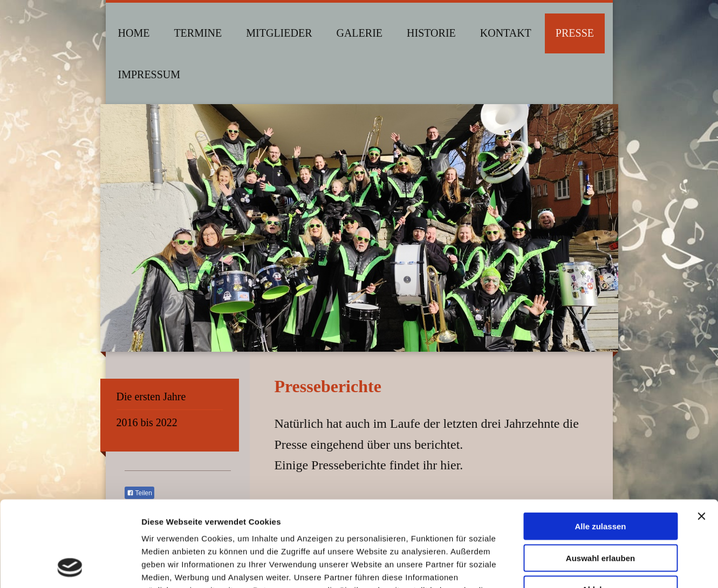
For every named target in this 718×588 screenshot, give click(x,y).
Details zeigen (574, 567)
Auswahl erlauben (600, 478)
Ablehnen (600, 509)
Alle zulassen (600, 446)
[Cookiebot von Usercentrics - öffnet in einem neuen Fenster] (70, 567)
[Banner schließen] (701, 436)
